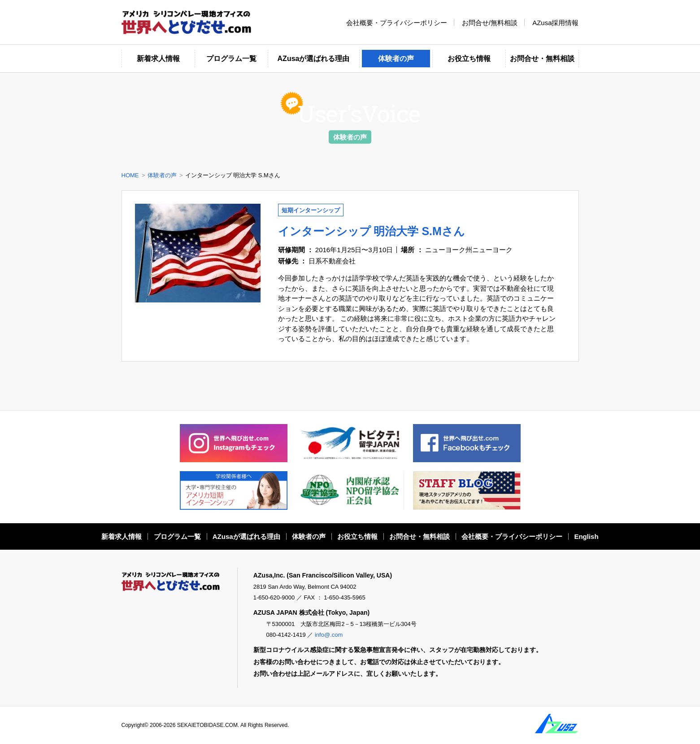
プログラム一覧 (231, 59)
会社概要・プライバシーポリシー (397, 22)
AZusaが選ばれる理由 (314, 59)
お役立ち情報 (469, 59)
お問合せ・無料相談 (542, 59)
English (586, 536)
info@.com (329, 635)
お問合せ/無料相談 (490, 22)
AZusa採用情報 (555, 22)
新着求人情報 (158, 59)
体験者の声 (396, 59)
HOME (130, 175)
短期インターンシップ (311, 210)
